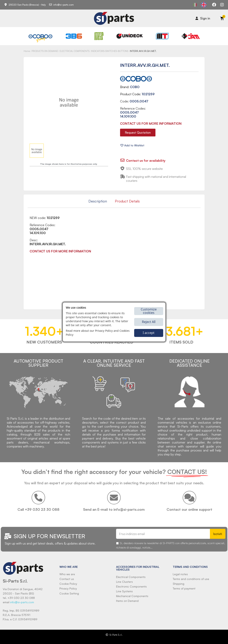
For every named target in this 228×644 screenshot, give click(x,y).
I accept (149, 333)
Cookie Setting (69, 593)
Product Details (127, 201)
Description (98, 201)
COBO (135, 87)
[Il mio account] (203, 18)
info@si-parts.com (22, 602)
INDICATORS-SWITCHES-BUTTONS (110, 51)
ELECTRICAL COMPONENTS (75, 51)
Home (27, 51)
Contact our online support (189, 509)
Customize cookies (149, 311)
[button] (138, 133)
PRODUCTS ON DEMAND (45, 51)
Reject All (149, 322)
